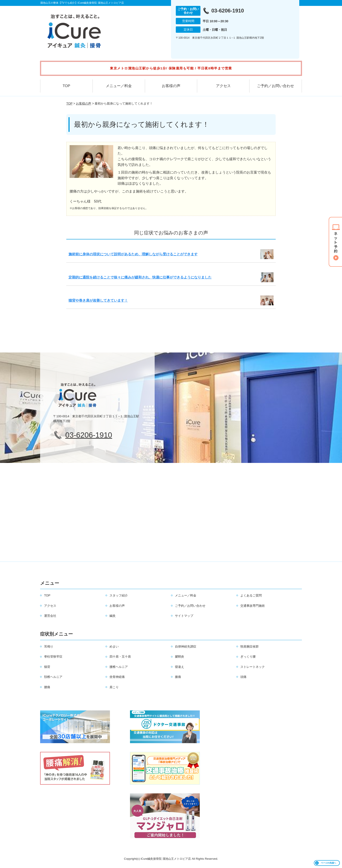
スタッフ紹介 (119, 595)
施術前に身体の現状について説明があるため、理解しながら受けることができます (133, 254)
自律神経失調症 (186, 646)
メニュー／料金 (119, 86)
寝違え (180, 667)
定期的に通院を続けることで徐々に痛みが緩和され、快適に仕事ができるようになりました (140, 277)
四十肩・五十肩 (120, 657)
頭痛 (243, 677)
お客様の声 (171, 86)
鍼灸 (113, 616)
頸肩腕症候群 (250, 646)
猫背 (47, 667)
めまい (114, 646)
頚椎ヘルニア (53, 677)
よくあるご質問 (251, 595)
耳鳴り (49, 646)
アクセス (223, 86)
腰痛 (47, 687)
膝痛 (178, 677)
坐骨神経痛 (117, 677)
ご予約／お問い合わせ (275, 86)
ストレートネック (253, 667)
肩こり (114, 687)
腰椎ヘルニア (119, 667)
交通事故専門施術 (253, 606)
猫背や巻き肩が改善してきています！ (98, 300)
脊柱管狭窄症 (53, 657)
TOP (66, 86)
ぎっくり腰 (248, 657)
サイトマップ (184, 616)
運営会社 (50, 616)
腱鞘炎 (180, 657)
